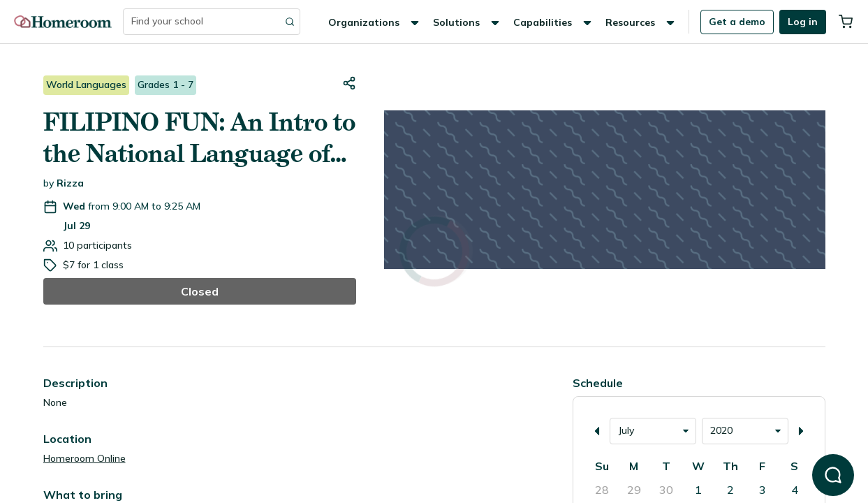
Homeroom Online (84, 458)
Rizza (70, 183)
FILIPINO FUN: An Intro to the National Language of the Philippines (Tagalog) (199, 138)
